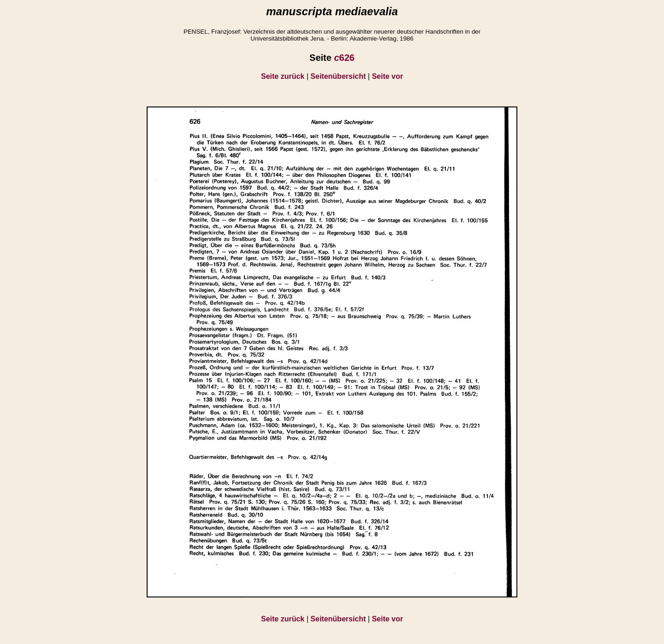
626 (344, 58)
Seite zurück (283, 76)
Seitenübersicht (338, 76)
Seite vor (387, 76)
